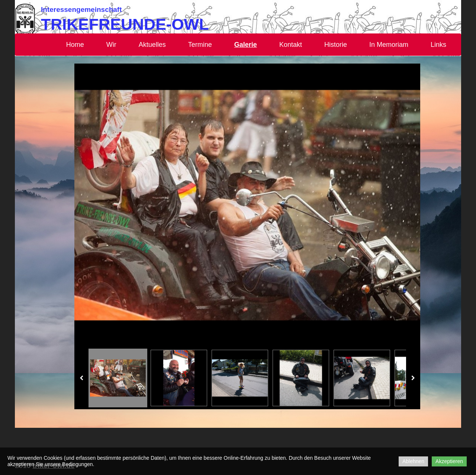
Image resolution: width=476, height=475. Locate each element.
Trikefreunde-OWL (125, 24)
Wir (111, 45)
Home (75, 45)
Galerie (246, 45)
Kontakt (291, 45)
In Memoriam (389, 45)
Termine (200, 45)
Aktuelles (152, 45)
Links (438, 45)
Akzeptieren (449, 461)
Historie (336, 45)
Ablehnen (413, 461)
